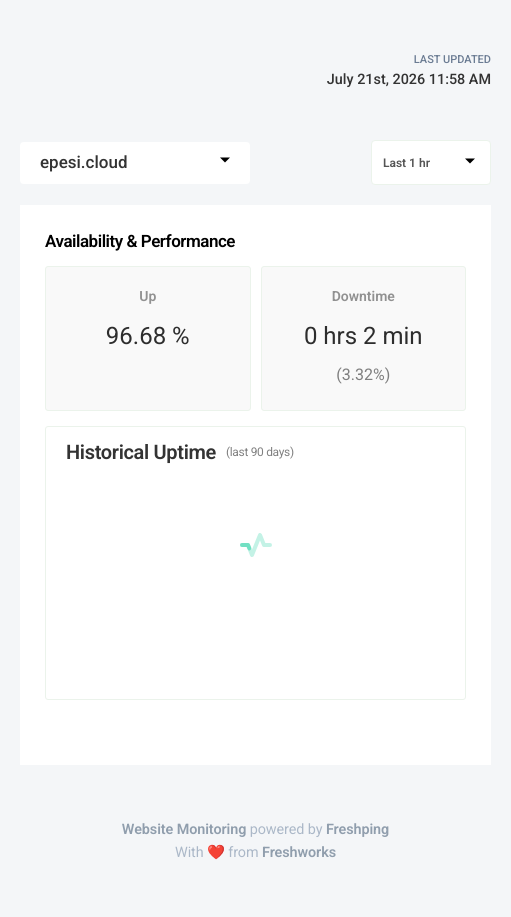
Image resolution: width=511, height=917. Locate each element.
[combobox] (135, 163)
